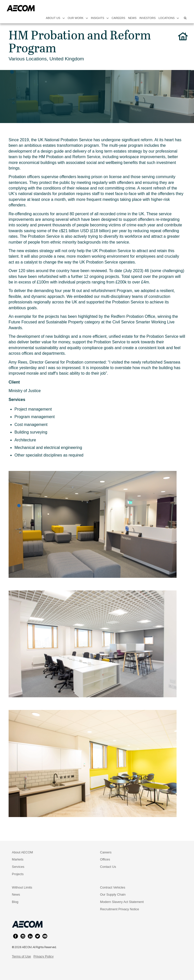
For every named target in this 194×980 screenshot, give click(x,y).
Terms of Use (21, 956)
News (16, 894)
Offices (105, 859)
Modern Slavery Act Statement (122, 902)
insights (100, 18)
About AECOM (22, 852)
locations (169, 18)
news (132, 18)
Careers (106, 852)
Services (18, 867)
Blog (15, 902)
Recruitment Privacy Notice (119, 909)
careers (118, 18)
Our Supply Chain (113, 894)
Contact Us (108, 867)
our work (78, 18)
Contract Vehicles (113, 887)
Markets (18, 859)
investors (148, 18)
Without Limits (22, 887)
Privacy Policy (43, 956)
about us (55, 18)
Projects (18, 874)
